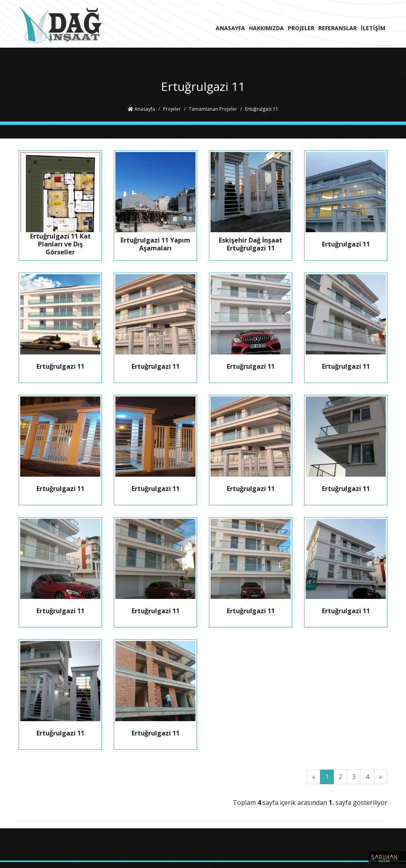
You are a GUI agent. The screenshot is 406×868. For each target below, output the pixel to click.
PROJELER (301, 28)
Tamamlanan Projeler (213, 109)
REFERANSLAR (338, 28)
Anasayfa (141, 109)
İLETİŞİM (373, 28)
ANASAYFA (230, 28)
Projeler (172, 109)
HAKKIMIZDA (266, 28)
